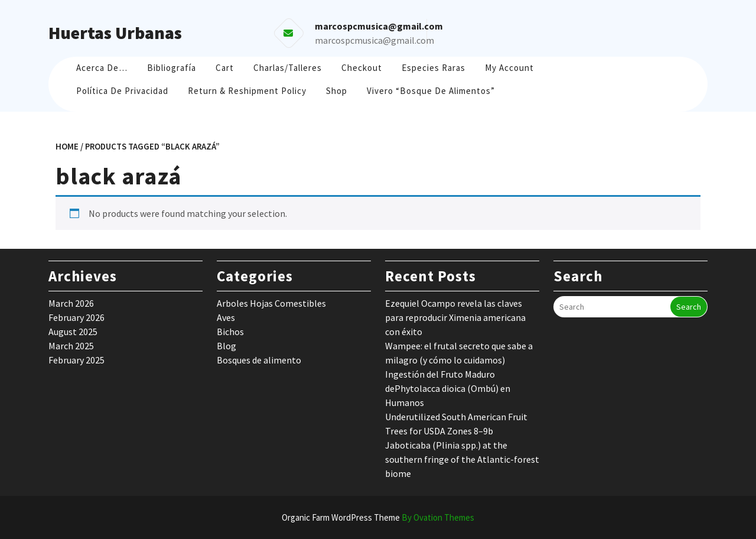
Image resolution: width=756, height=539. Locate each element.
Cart (225, 68)
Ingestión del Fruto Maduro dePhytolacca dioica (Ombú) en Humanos (448, 388)
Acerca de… (102, 68)
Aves (226, 317)
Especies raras (434, 68)
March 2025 (71, 346)
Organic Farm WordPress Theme (378, 517)
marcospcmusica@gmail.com (374, 40)
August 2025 (73, 332)
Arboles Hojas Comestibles (271, 303)
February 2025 (76, 360)
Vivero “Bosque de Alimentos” (431, 91)
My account (509, 68)
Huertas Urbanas (115, 33)
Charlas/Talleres (288, 68)
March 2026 (71, 303)
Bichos (230, 332)
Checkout (362, 68)
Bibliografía (172, 68)
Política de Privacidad (122, 91)
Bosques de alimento (259, 360)
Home (67, 146)
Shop (337, 91)
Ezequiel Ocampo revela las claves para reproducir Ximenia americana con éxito (455, 317)
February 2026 (76, 317)
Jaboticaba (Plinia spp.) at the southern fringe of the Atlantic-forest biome (462, 459)
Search (689, 307)
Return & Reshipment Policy (247, 91)
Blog (227, 346)
